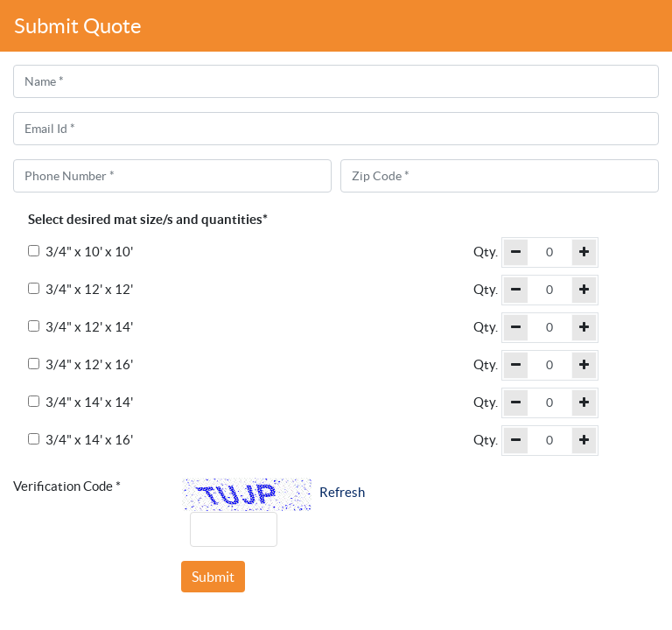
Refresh (342, 492)
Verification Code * (67, 486)
